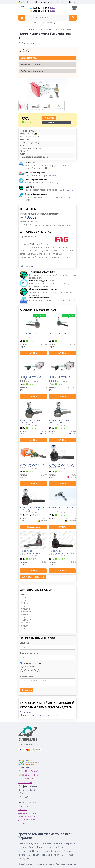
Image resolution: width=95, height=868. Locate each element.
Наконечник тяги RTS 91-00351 (61, 378)
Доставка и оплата (45, 2)
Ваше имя (25, 643)
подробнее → (53, 176)
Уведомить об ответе (32, 663)
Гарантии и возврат (28, 816)
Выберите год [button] (30, 58)
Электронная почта (29, 653)
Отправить (27, 690)
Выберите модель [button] (32, 71)
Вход (72, 2)
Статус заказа (25, 806)
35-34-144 (40, 11)
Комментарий (27, 676)
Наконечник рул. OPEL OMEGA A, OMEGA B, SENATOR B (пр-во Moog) (31, 421)
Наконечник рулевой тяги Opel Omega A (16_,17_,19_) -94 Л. (33, 508)
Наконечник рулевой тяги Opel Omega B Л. (32, 465)
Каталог (22, 823)
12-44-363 (40, 8)
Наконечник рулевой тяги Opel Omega (40, 715)
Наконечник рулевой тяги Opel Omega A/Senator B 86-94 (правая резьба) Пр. (62, 465)
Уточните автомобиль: (25, 50)
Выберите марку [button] (31, 64)
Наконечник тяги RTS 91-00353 (32, 378)
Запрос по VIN (25, 782)
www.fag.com (32, 266)
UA (21, 2)
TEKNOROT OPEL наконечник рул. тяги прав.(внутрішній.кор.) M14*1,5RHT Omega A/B (33, 552)
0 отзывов (38, 43)
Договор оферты (27, 820)
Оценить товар (27, 667)
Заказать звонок (26, 779)
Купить (49, 118)
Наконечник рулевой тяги (61, 508)
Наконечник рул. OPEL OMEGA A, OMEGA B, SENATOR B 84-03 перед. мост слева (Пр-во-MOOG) (61, 421)
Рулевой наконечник (30, 333)
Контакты (61, 2)
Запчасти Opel (27, 712)
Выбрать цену (33, 527)
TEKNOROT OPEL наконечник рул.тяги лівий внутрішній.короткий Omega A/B (61, 552)
